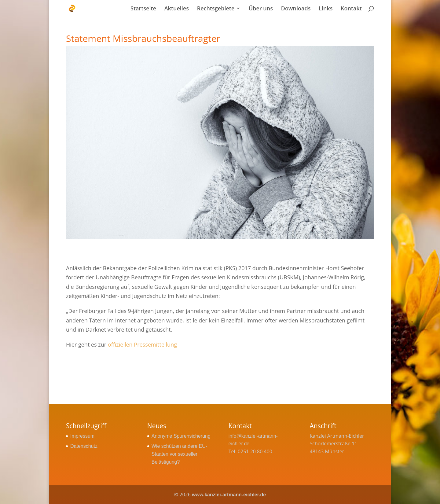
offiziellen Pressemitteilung (142, 344)
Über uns (261, 9)
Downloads (296, 9)
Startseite (143, 9)
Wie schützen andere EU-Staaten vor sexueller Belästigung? (179, 454)
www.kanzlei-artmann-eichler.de (229, 495)
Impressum (82, 436)
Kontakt (351, 9)
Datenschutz (84, 446)
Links (326, 9)
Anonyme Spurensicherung (181, 436)
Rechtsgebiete (216, 9)
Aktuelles (177, 9)
